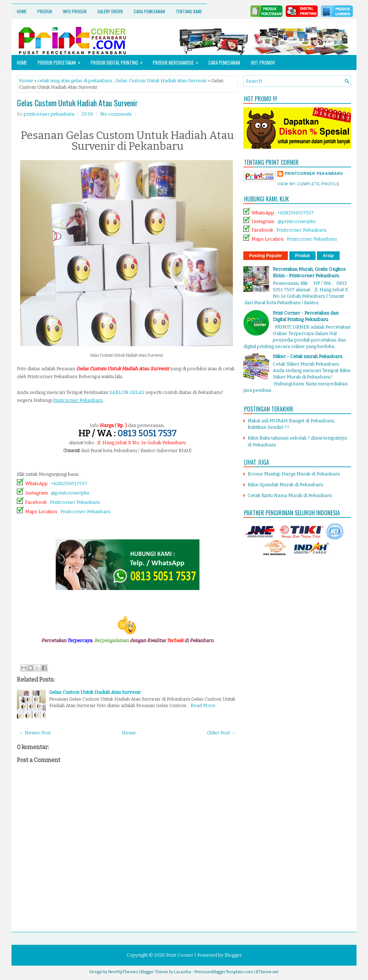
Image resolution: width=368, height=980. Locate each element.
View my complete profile (309, 184)
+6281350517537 (69, 484)
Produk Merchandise (178, 61)
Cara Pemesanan (149, 11)
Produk (45, 11)
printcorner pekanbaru (314, 174)
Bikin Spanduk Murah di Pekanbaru (285, 485)
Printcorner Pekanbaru (75, 502)
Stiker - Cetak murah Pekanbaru (307, 356)
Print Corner (180, 955)
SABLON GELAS (127, 392)
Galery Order (110, 11)
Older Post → (221, 733)
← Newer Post (35, 733)
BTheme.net (267, 972)
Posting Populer (266, 256)
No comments (116, 114)
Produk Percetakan (61, 61)
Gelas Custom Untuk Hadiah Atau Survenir (161, 81)
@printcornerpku (70, 493)
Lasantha (183, 972)
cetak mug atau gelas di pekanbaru (75, 81)
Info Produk (75, 11)
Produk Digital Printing (119, 61)
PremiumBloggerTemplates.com (224, 972)
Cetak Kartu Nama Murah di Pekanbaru (290, 495)
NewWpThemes (123, 972)
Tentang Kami (189, 11)
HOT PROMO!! (263, 62)
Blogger (233, 955)
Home (22, 11)
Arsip (328, 256)
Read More (203, 705)
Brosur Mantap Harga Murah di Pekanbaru (294, 474)
